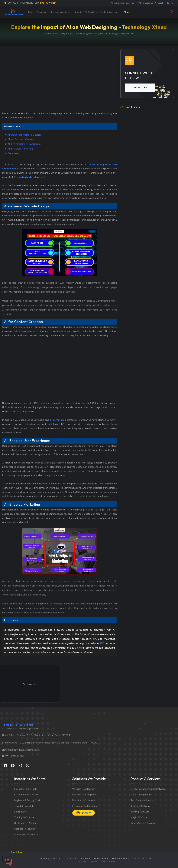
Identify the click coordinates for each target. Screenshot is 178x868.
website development (32, 177)
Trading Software (140, 812)
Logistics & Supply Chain (28, 800)
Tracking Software (141, 806)
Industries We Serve (61, 12)
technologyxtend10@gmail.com (22, 750)
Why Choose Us (146, 3)
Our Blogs (85, 858)
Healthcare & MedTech (27, 823)
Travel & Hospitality (25, 806)
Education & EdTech (25, 789)
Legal (160, 3)
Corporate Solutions (25, 829)
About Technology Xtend (122, 3)
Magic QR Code (139, 817)
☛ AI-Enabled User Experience (23, 144)
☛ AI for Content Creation (20, 139)
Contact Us (70, 858)
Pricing (170, 3)
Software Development (85, 795)
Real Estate (20, 812)
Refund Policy (101, 858)
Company (41, 12)
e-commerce (58, 420)
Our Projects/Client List (27, 834)
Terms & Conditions (141, 858)
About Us (55, 858)
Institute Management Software (148, 789)
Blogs (127, 12)
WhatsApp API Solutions (144, 823)
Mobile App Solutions (84, 800)
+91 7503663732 (14, 756)
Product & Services (109, 12)
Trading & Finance (24, 817)
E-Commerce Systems (84, 806)
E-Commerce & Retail (26, 795)
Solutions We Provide (85, 12)
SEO (102, 643)
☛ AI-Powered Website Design (23, 135)
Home (31, 12)
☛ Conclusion (12, 153)
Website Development (84, 789)
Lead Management (141, 795)
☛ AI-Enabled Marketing (19, 149)
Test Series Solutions (142, 800)
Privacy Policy (119, 858)
